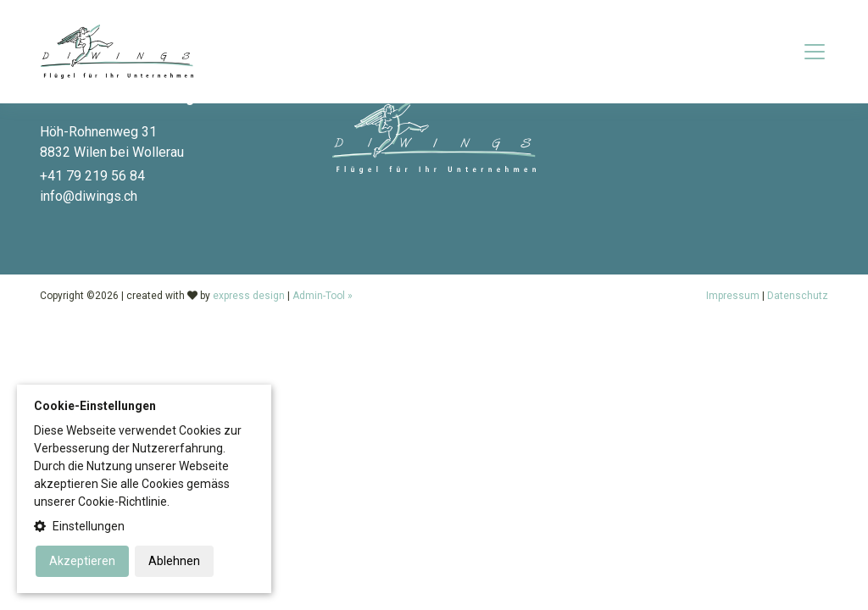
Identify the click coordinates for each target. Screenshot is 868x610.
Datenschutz (798, 296)
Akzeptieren (82, 561)
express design (249, 296)
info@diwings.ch (89, 196)
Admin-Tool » (323, 296)
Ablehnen (174, 561)
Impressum (733, 296)
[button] (144, 527)
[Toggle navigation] (815, 52)
